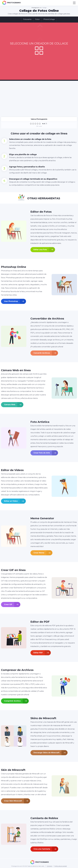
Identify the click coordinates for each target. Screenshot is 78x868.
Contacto (49, 866)
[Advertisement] (39, 98)
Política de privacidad (61, 866)
